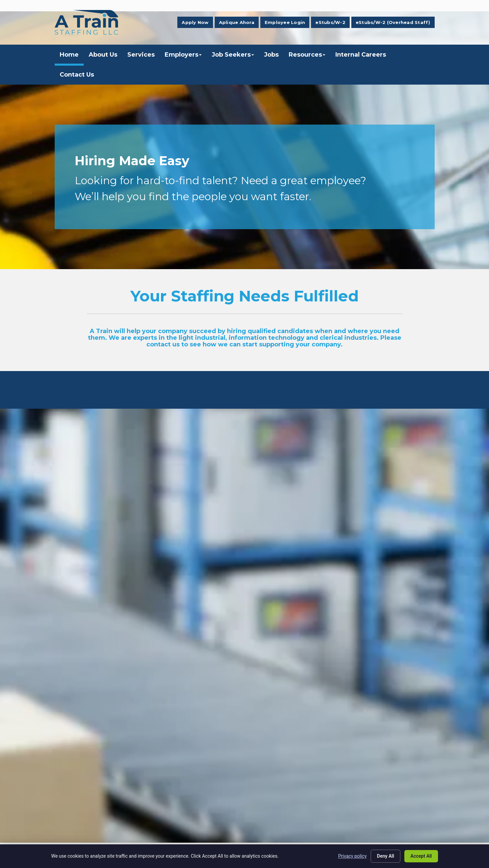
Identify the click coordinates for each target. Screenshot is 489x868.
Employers (183, 55)
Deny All (386, 856)
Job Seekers (233, 55)
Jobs (271, 55)
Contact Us (77, 75)
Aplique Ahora (237, 22)
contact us (163, 344)
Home (69, 55)
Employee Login (285, 22)
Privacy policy (352, 856)
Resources (307, 55)
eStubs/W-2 (330, 22)
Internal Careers (361, 55)
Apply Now (195, 22)
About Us (103, 55)
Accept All (421, 856)
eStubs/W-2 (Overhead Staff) (393, 22)
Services (141, 55)
